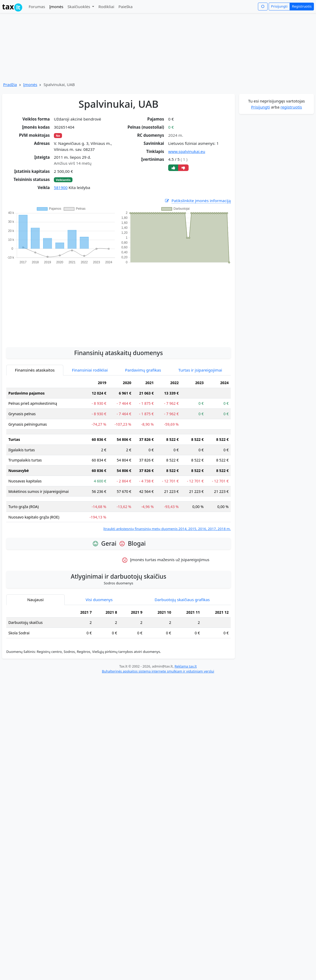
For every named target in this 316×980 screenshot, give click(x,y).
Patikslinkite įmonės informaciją (197, 201)
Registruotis (302, 6)
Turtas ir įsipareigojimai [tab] (200, 370)
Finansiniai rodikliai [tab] (90, 370)
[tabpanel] (118, 455)
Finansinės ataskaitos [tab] (35, 370)
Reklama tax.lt (186, 666)
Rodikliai (106, 7)
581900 (61, 187)
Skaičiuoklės (79, 7)
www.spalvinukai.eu (187, 151)
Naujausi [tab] (35, 600)
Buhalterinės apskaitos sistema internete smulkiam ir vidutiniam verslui (158, 671)
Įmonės (56, 7)
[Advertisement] (118, 303)
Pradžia (10, 84)
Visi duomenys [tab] (99, 600)
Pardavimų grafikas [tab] (143, 370)
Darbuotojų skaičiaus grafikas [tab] (182, 600)
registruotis (291, 107)
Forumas (37, 7)
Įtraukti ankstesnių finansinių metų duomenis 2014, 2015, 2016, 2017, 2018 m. (167, 529)
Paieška (126, 7)
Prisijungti (279, 6)
